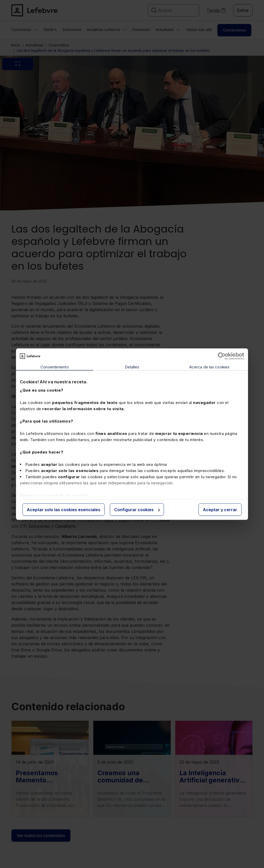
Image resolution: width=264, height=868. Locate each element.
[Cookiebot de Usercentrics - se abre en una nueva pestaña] (222, 356)
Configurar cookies (137, 509)
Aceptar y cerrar (220, 509)
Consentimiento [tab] (55, 367)
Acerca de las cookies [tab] (209, 367)
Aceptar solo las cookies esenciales (64, 509)
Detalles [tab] (132, 367)
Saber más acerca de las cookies (54, 495)
